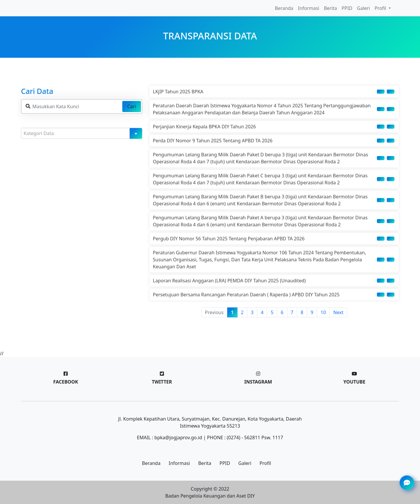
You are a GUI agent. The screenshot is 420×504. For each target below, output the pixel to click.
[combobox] (82, 133)
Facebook (65, 382)
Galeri (364, 8)
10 (323, 312)
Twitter (162, 382)
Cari (132, 106)
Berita (330, 8)
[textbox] (79, 133)
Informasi (309, 8)
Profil (265, 463)
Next (338, 312)
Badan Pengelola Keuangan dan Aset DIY (210, 496)
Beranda (284, 8)
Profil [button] (381, 8)
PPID (347, 8)
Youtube (354, 382)
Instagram (258, 382)
